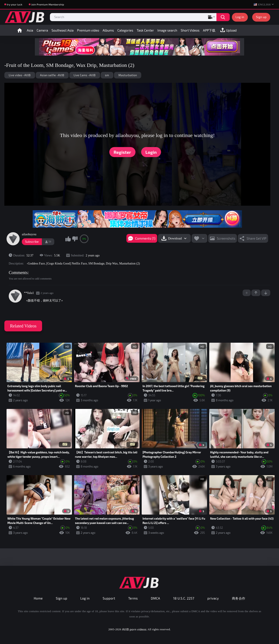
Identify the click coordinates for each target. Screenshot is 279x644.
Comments (18, 273)
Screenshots (226, 238)
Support (109, 598)
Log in (240, 17)
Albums (108, 30)
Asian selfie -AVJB (52, 75)
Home (20, 30)
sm (107, 75)
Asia (30, 30)
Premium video (88, 30)
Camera (42, 30)
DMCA (156, 598)
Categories (125, 30)
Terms (133, 598)
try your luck (14, 4)
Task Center (145, 30)
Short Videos (190, 30)
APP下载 (209, 30)
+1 (256, 293)
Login (151, 152)
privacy (213, 598)
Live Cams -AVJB (85, 75)
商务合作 (239, 598)
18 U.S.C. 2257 (184, 598)
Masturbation (128, 75)
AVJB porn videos (134, 629)
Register (122, 152)
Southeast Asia (62, 30)
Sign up (261, 17)
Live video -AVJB (20, 75)
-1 (266, 293)
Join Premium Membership (48, 4)
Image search (167, 30)
